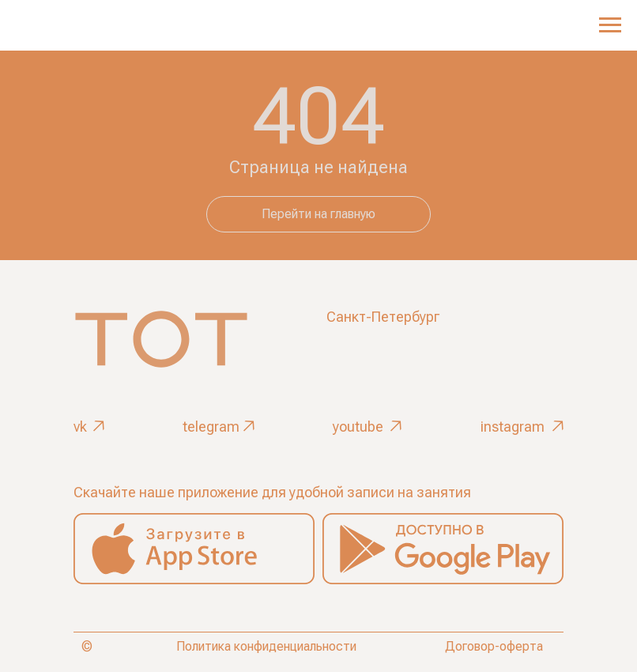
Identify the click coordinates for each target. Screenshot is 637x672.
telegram (211, 427)
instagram (513, 427)
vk (80, 427)
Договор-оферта (494, 646)
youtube (358, 427)
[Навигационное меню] (610, 25)
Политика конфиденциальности (266, 646)
